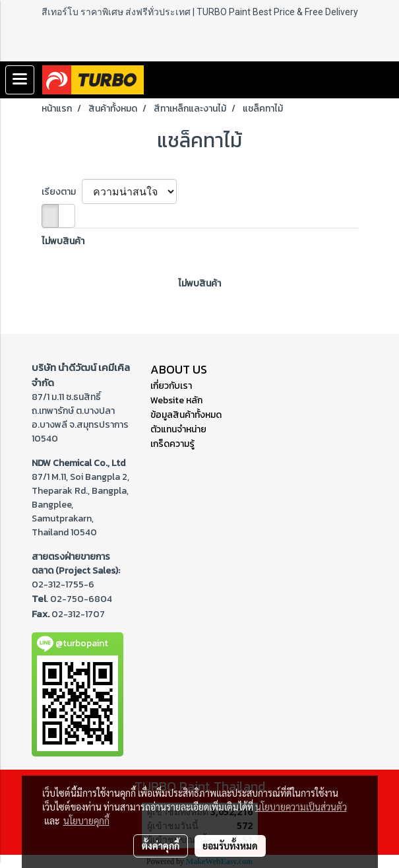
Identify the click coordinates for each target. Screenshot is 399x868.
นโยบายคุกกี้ (86, 820)
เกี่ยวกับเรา (171, 386)
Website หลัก (176, 400)
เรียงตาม (62, 192)
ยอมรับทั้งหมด (230, 846)
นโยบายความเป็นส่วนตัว (301, 807)
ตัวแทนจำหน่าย (178, 429)
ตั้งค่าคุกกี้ (161, 846)
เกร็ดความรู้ (172, 444)
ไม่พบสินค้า (63, 241)
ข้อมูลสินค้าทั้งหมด (186, 415)
